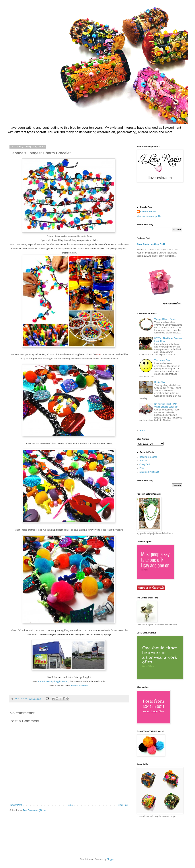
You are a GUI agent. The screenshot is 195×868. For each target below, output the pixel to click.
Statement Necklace (149, 472)
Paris (142, 468)
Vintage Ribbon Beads (165, 319)
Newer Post (16, 805)
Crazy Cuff (145, 464)
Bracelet (143, 461)
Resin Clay (160, 382)
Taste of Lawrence (80, 686)
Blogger (111, 859)
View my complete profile (149, 216)
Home (70, 805)
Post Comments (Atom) (34, 810)
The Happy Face (162, 360)
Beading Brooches (148, 457)
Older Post (123, 805)
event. (99, 354)
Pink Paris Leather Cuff (151, 244)
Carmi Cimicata (148, 212)
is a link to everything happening (54, 681)
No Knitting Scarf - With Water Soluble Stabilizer (166, 405)
